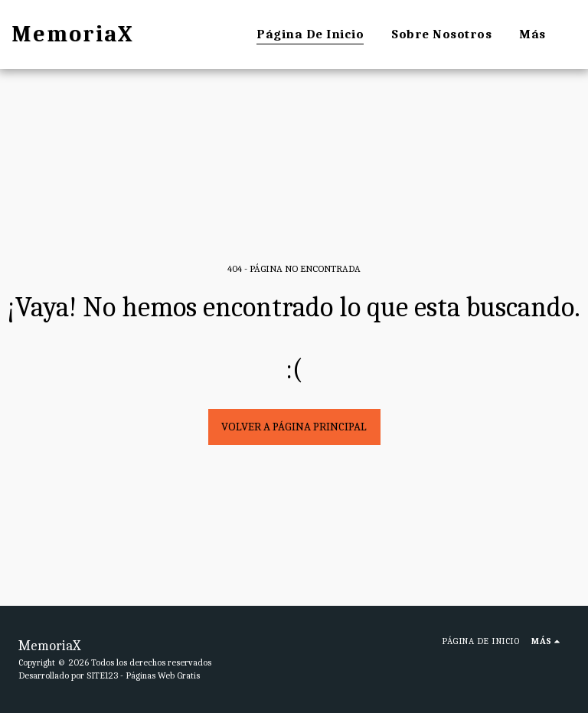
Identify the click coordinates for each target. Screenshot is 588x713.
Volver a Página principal (294, 427)
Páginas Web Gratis (163, 675)
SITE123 (102, 675)
